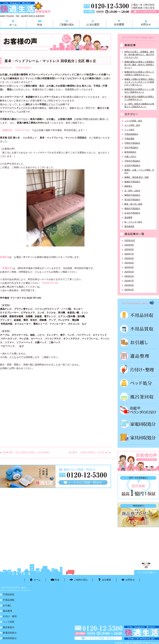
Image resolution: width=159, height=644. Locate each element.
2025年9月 (129, 245)
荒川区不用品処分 (132, 200)
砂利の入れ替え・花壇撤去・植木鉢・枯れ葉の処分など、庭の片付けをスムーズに (139, 54)
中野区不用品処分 (132, 143)
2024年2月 (129, 290)
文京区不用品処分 (132, 165)
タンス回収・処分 (132, 125)
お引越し (138, 342)
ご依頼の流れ (66, 24)
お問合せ (146, 24)
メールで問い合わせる (145, 12)
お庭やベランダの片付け (138, 410)
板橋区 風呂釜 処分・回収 (137, 177)
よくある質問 (93, 24)
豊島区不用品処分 (132, 209)
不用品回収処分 (23, 68)
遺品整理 (128, 217)
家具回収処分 (130, 152)
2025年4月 (129, 267)
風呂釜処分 (138, 397)
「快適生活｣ (8, 130)
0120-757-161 (22, 130)
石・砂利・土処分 (132, 191)
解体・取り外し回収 (133, 204)
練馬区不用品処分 (132, 195)
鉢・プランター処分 (133, 222)
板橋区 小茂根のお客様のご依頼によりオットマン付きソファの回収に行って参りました (140, 82)
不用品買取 (129, 139)
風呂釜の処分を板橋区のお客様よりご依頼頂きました (139, 98)
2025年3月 (129, 272)
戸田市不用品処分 (132, 161)
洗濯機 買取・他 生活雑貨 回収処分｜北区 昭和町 (26, 452)
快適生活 (5, 257)
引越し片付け (130, 157)
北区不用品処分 (131, 148)
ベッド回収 (138, 383)
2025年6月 (129, 258)
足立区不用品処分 (132, 213)
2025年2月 (129, 276)
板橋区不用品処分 (132, 182)
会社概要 (119, 24)
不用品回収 (138, 315)
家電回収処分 (138, 424)
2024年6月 (129, 285)
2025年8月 (129, 249)
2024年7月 (129, 281)
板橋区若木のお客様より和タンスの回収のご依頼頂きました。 (139, 73)
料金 (40, 24)
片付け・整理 (138, 370)
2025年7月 (129, 254)
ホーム (13, 24)
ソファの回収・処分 (133, 121)
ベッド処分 (129, 130)
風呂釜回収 (129, 226)
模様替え (128, 186)
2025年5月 (129, 263)
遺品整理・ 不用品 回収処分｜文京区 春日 (89, 452)
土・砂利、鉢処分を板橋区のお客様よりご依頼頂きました (139, 105)
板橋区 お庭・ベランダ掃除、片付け (139, 171)
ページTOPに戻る (147, 572)
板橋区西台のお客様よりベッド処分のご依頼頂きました (139, 91)
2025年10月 (130, 241)
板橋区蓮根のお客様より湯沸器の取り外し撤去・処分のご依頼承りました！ (139, 65)
